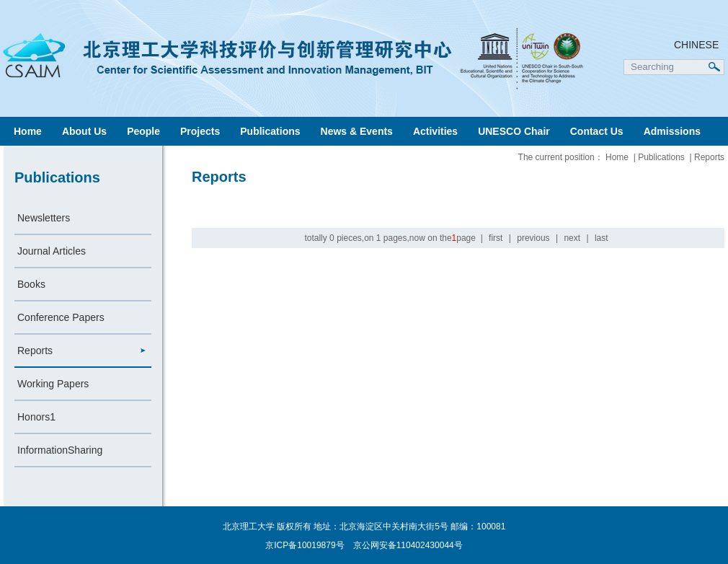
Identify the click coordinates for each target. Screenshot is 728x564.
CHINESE (696, 45)
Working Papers (53, 384)
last (602, 238)
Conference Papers (61, 317)
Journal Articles (52, 251)
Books (31, 284)
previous (533, 238)
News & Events (357, 131)
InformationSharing (60, 450)
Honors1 (36, 417)
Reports (35, 351)
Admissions (672, 131)
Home (28, 131)
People (143, 131)
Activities (435, 131)
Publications (270, 131)
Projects (200, 131)
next (572, 238)
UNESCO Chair (514, 131)
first (496, 238)
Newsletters (44, 218)
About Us (84, 131)
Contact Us (597, 131)
